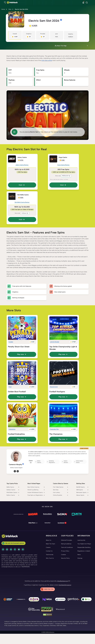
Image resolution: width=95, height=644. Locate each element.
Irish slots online (47, 60)
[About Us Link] (49, 540)
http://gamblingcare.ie (65, 585)
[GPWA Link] (47, 609)
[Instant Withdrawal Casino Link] (36, 493)
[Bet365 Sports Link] (82, 487)
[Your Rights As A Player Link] (84, 544)
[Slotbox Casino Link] (13, 490)
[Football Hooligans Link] (63, 373)
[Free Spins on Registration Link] (36, 495)
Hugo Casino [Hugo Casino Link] (63, 157)
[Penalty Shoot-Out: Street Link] (22, 328)
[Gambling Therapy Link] (8, 600)
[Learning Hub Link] (81, 540)
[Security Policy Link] (65, 558)
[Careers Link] (48, 547)
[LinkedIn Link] (11, 549)
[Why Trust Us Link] (50, 558)
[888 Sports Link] (82, 490)
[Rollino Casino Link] (13, 495)
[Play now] (22, 354)
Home (3, 9)
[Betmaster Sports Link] (82, 493)
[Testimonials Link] (50, 555)
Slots (10, 9)
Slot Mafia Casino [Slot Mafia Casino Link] (23, 195)
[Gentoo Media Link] (73, 600)
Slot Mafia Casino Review (22, 202)
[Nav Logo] (45, 3)
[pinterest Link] (23, 549)
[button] (5, 3)
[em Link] (18, 471)
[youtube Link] (19, 549)
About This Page (61, 46)
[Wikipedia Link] (60, 609)
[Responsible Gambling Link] (84, 547)
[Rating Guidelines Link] (66, 544)
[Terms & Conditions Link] (67, 547)
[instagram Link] (7, 549)
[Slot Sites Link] (61, 490)
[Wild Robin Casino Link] (13, 493)
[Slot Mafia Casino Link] (12, 196)
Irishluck (25, 213)
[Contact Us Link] (49, 551)
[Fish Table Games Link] (61, 487)
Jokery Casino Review (22, 165)
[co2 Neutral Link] (87, 600)
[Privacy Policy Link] (65, 551)
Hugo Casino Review (63, 165)
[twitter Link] (15, 549)
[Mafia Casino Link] (13, 487)
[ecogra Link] (60, 600)
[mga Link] (47, 600)
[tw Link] (15, 471)
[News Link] (79, 555)
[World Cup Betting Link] (36, 490)
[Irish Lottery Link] (61, 493)
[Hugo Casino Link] (53, 159)
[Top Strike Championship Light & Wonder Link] (63, 328)
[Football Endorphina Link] (22, 415)
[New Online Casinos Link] (36, 487)
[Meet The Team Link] (51, 544)
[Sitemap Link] (80, 558)
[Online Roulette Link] (61, 495)
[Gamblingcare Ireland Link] (21, 600)
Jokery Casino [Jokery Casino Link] (22, 157)
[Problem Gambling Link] (34, 600)
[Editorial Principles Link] (67, 540)
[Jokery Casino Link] (12, 159)
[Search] (87, 3)
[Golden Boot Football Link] (22, 373)
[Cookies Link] (63, 555)
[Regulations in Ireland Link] (84, 551)
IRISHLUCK (66, 176)
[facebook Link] (3, 549)
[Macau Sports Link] (82, 495)
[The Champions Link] (63, 415)
